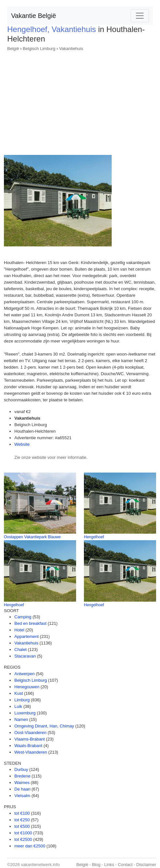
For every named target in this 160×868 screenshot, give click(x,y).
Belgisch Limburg (39, 49)
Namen (21, 719)
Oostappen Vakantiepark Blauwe (32, 537)
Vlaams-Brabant (30, 739)
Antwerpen (24, 674)
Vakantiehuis (71, 49)
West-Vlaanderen (31, 752)
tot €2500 (23, 839)
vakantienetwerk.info (40, 865)
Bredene (22, 776)
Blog (96, 865)
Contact (125, 865)
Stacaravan (25, 656)
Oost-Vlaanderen (30, 733)
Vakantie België (34, 16)
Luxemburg (25, 713)
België (13, 49)
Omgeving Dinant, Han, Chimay (44, 726)
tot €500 (22, 826)
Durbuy (21, 769)
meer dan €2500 (30, 846)
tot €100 (22, 813)
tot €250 (22, 820)
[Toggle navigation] (140, 16)
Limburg (22, 700)
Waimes (22, 783)
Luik (18, 706)
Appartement (26, 636)
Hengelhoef (94, 537)
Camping (23, 617)
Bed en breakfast (30, 623)
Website (22, 444)
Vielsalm (22, 796)
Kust (19, 693)
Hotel (19, 630)
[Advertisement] (80, 101)
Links (109, 865)
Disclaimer (146, 865)
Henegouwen (27, 687)
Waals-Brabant (28, 746)
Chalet (21, 650)
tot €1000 (23, 833)
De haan (22, 789)
